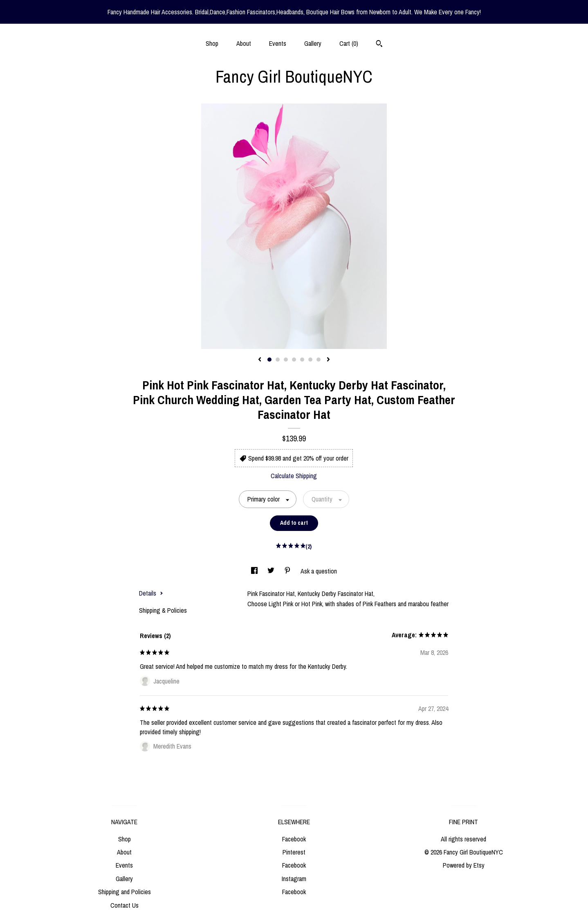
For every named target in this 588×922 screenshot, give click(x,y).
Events (278, 43)
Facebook (294, 839)
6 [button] (310, 360)
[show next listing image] (328, 360)
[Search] (379, 45)
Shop (212, 43)
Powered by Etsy (464, 865)
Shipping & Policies (163, 610)
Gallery (313, 43)
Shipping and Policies (125, 892)
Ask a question (319, 571)
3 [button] (286, 360)
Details (151, 593)
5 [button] (302, 360)
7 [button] (319, 360)
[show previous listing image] (260, 360)
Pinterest (294, 852)
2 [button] (278, 360)
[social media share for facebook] (255, 571)
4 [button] (294, 360)
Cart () (349, 43)
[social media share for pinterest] (288, 571)
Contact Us (125, 905)
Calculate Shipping (294, 476)
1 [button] (269, 360)
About (244, 43)
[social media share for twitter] (272, 571)
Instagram (294, 879)
